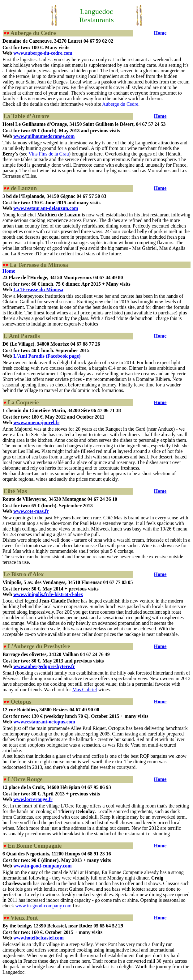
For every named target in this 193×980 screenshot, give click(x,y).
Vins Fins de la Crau (49, 154)
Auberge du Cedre (33, 33)
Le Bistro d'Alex (24, 574)
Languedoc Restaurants (96, 16)
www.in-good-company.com (42, 866)
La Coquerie (23, 402)
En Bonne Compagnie (35, 846)
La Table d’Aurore (26, 116)
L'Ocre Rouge (25, 779)
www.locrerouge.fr (33, 799)
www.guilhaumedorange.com (44, 136)
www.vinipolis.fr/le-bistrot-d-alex (48, 594)
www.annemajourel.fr (36, 422)
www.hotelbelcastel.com (39, 938)
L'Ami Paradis (22, 336)
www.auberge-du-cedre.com (43, 53)
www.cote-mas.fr (31, 511)
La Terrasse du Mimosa (39, 265)
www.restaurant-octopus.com (44, 722)
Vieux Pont (24, 918)
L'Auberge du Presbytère (39, 646)
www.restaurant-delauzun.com (46, 208)
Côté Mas (15, 491)
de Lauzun (24, 188)
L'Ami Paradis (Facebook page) (47, 356)
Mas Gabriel (85, 690)
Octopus (21, 702)
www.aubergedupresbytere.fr (44, 666)
